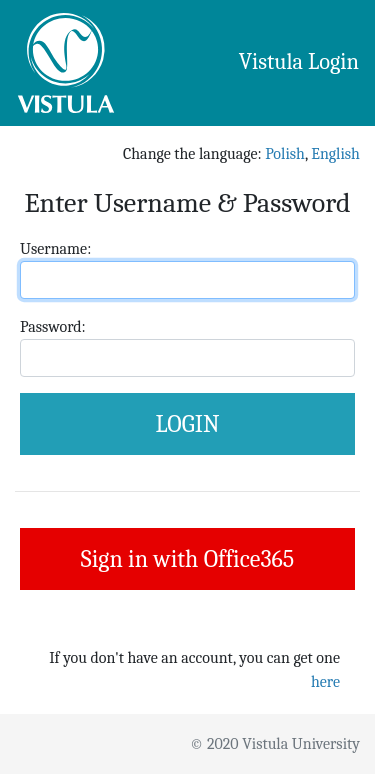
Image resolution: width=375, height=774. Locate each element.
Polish (285, 154)
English (335, 154)
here (325, 682)
